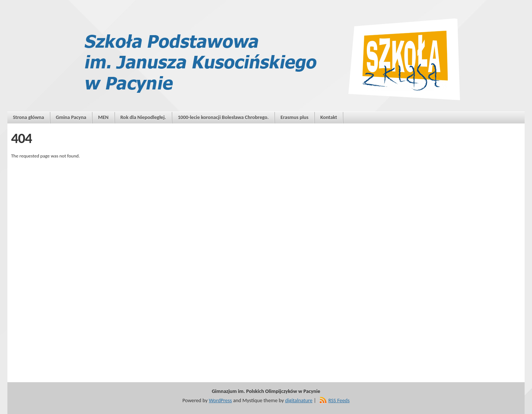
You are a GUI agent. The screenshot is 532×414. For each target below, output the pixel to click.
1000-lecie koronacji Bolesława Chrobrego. (223, 117)
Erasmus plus (294, 117)
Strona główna (28, 117)
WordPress (220, 400)
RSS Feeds (339, 400)
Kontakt (329, 117)
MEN (103, 117)
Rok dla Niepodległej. (143, 117)
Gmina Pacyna (71, 117)
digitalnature (299, 400)
